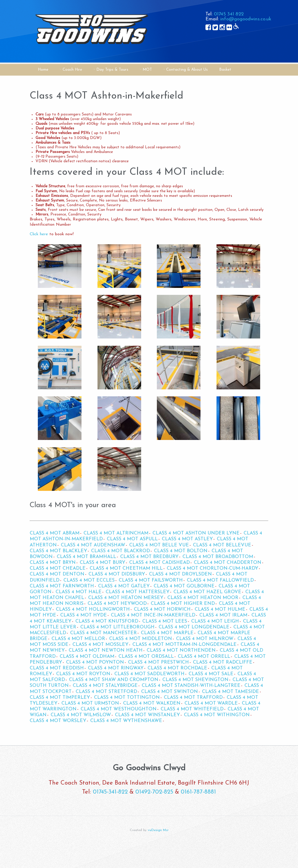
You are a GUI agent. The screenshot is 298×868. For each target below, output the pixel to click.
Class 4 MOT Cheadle (58, 568)
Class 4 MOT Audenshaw (93, 545)
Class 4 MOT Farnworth (62, 586)
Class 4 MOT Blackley (58, 551)
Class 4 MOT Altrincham (116, 533)
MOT (147, 70)
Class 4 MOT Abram (55, 533)
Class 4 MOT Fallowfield (220, 580)
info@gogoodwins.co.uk (246, 19)
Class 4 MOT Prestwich (158, 662)
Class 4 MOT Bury (102, 563)
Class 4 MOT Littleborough (117, 627)
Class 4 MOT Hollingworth (93, 609)
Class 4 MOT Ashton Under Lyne (196, 533)
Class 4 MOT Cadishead (159, 563)
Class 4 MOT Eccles (89, 580)
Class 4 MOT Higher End (183, 604)
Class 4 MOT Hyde (84, 615)
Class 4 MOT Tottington (127, 698)
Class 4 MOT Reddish (57, 668)
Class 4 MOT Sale (211, 674)
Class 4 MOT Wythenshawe (126, 721)
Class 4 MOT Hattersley (138, 592)
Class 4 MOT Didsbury (117, 574)
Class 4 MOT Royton (83, 674)
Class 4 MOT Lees (165, 621)
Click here (39, 234)
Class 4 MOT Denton (57, 574)
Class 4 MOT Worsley (58, 721)
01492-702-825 (154, 792)
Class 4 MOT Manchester (103, 633)
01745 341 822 (229, 14)
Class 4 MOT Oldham (87, 657)
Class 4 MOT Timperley (60, 698)
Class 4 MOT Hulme (220, 609)
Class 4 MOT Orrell (204, 657)
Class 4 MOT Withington (217, 715)
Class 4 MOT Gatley (124, 586)
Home (43, 70)
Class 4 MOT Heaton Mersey (126, 598)
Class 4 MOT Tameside (230, 692)
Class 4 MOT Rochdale (177, 668)
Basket (225, 70)
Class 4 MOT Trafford (193, 698)
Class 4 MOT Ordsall (146, 657)
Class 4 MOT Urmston (90, 703)
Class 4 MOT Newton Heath (106, 650)
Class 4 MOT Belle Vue (159, 545)
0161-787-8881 (198, 792)
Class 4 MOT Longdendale (194, 627)
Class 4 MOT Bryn (53, 563)
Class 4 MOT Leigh (215, 621)
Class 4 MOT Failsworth (151, 580)
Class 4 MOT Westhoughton (119, 709)
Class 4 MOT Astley (187, 539)
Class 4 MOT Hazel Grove (207, 592)
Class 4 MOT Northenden (181, 650)
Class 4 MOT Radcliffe (223, 662)
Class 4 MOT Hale (79, 592)
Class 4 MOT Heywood (117, 604)
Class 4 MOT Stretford (106, 692)
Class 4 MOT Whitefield (192, 709)
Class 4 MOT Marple (167, 633)
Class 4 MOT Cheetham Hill (126, 568)
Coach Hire (72, 70)
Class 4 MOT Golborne (184, 586)
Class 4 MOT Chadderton (228, 563)
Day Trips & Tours (112, 70)
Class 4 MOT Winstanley (147, 715)
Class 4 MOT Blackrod (120, 551)
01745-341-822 (110, 792)
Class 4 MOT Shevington (195, 680)
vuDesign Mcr (158, 830)
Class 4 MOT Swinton (170, 692)
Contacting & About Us (187, 70)
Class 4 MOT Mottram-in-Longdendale (185, 645)
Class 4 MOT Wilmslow (81, 715)
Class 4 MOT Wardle (211, 703)
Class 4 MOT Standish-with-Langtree (191, 686)
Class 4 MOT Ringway (116, 668)
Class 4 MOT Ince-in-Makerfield (153, 615)
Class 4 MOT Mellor (78, 639)
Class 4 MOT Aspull (132, 539)
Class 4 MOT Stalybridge (105, 686)
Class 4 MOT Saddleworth (149, 674)
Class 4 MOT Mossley (100, 645)
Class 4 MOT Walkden (152, 703)
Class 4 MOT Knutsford (107, 621)
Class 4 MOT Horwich (162, 609)
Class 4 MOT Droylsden (180, 574)
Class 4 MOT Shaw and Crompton (114, 680)
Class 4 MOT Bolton (181, 551)
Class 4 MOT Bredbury (149, 557)
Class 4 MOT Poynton (95, 662)
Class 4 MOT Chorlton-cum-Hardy (212, 568)
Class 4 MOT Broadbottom (218, 557)
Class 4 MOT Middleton (141, 639)
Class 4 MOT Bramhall (86, 557)
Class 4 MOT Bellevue (222, 545)
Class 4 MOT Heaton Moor (203, 598)
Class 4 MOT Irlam (223, 615)
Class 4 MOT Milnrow (205, 639)
